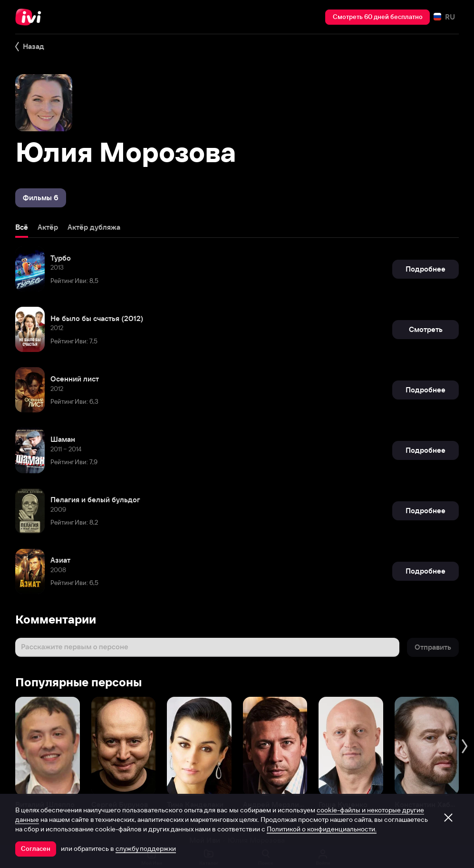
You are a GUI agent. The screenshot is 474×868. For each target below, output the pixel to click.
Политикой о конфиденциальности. (322, 829)
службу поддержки (146, 848)
